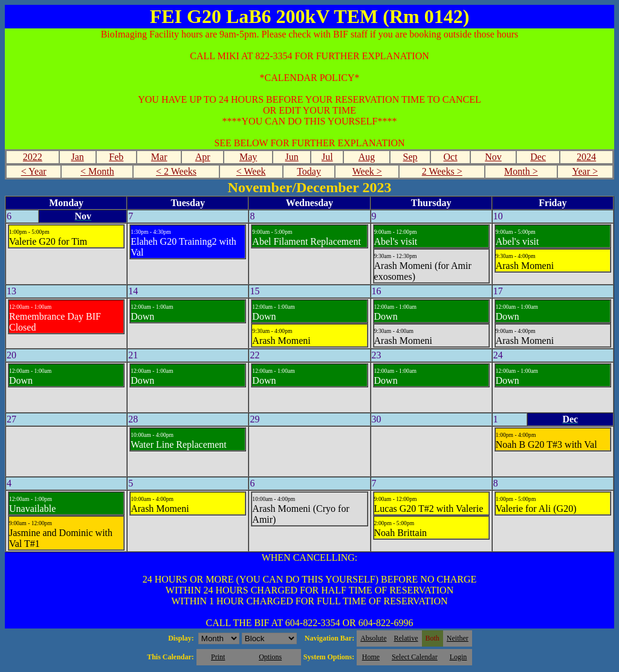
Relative (406, 638)
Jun (292, 157)
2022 (33, 157)
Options (270, 657)
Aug (367, 157)
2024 (586, 157)
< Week (251, 171)
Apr (203, 157)
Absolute (373, 638)
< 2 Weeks (176, 171)
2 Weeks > (442, 171)
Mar (159, 157)
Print (218, 657)
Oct (450, 157)
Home (371, 657)
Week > (367, 171)
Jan (77, 157)
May (248, 157)
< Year (34, 171)
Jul (327, 157)
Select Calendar (415, 657)
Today (309, 171)
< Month (97, 171)
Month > (521, 171)
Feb (116, 157)
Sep (410, 157)
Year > (585, 171)
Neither (458, 638)
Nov (493, 157)
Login (459, 657)
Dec (538, 157)
